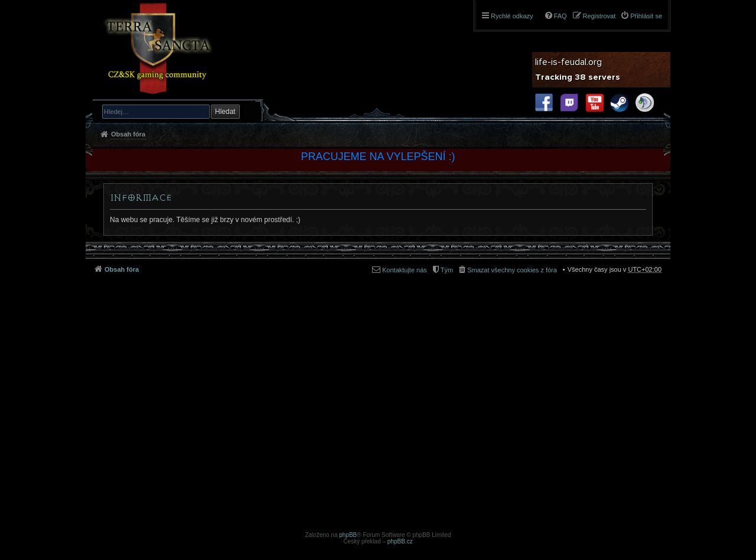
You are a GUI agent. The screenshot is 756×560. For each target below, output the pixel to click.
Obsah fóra (128, 134)
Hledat (225, 112)
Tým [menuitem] (447, 270)
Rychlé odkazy (512, 16)
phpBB (348, 535)
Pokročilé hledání (249, 111)
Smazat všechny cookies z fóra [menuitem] (512, 270)
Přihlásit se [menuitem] (646, 16)
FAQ (561, 16)
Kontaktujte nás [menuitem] (405, 270)
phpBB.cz (400, 541)
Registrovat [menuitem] (599, 16)
